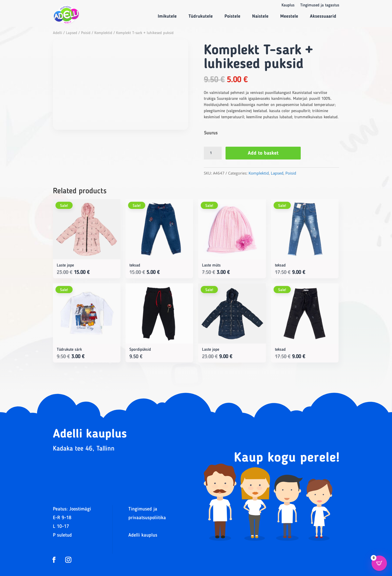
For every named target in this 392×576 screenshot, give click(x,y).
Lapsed (72, 33)
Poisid (86, 33)
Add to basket (263, 153)
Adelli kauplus (143, 535)
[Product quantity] (213, 153)
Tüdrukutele (201, 16)
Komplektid (103, 33)
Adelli (58, 33)
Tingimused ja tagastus (320, 6)
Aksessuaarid (323, 16)
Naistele (260, 16)
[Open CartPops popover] (379, 563)
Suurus (211, 133)
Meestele (289, 16)
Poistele (232, 16)
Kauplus (288, 6)
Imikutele (167, 16)
